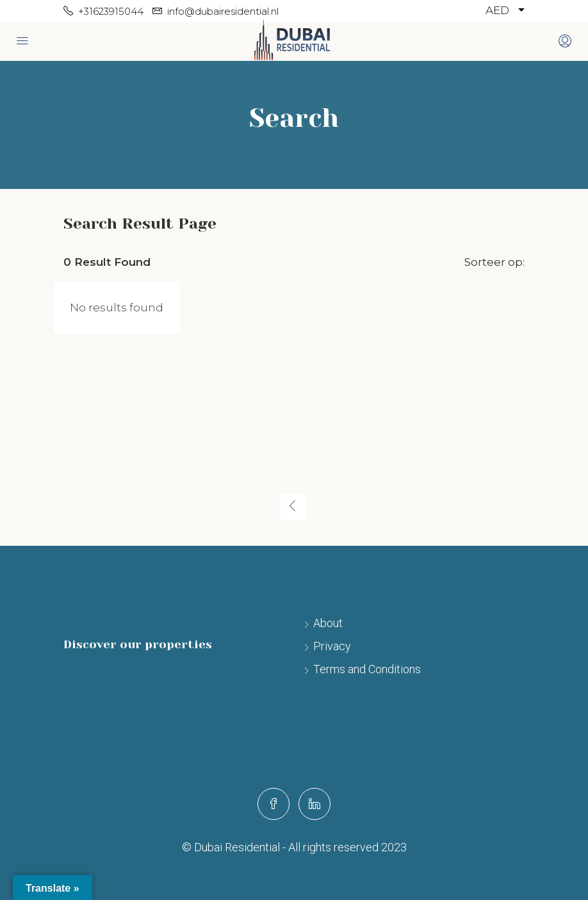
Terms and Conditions (367, 669)
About (328, 623)
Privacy (332, 646)
